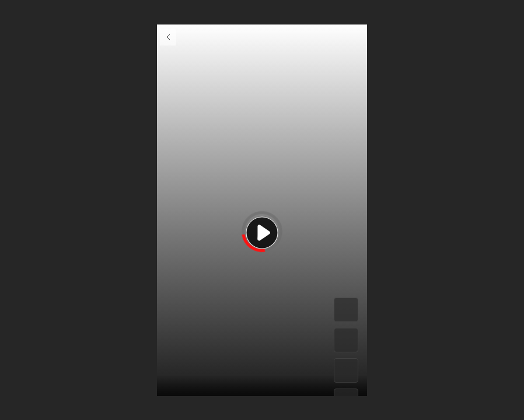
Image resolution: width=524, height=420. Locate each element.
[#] (346, 370)
